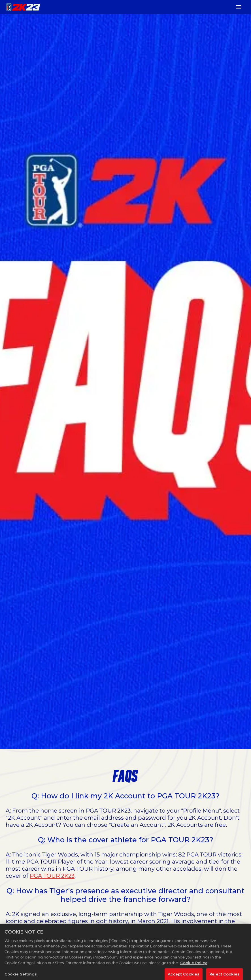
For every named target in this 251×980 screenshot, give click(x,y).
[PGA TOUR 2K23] (23, 7)
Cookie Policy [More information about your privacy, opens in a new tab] (194, 966)
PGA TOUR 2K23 (52, 876)
